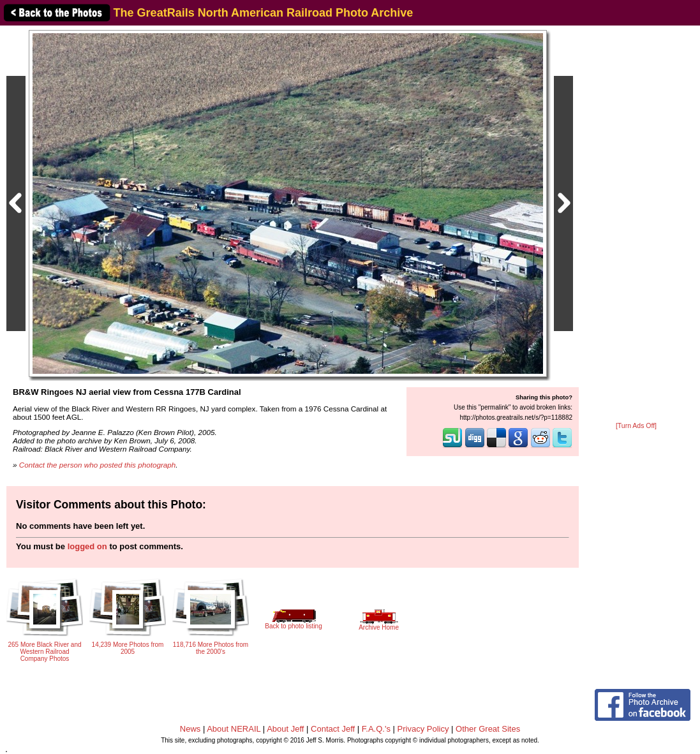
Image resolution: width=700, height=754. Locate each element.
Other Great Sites (488, 729)
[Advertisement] (636, 225)
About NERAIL (234, 729)
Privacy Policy (423, 729)
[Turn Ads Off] (636, 426)
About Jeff (285, 729)
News (190, 729)
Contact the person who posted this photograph (98, 465)
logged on (87, 546)
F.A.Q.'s (376, 729)
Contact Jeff (333, 729)
